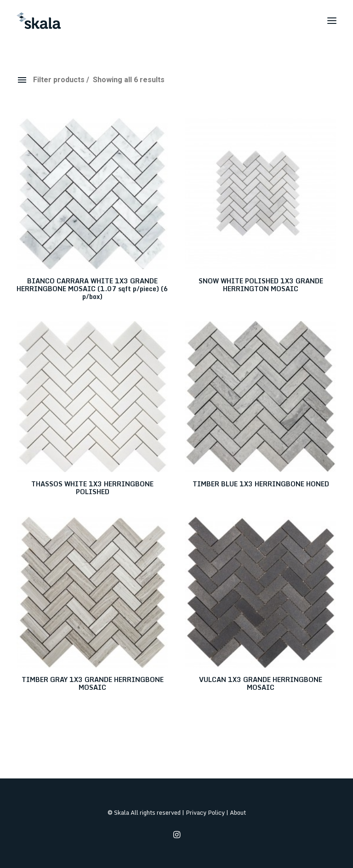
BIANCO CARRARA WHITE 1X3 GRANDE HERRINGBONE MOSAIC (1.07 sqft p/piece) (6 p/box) (92, 289)
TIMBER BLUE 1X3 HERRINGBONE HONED (261, 484)
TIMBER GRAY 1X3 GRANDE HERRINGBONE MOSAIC (93, 683)
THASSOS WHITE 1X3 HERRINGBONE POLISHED (92, 488)
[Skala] (39, 21)
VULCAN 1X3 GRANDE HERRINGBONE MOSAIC (261, 683)
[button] (332, 21)
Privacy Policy (205, 812)
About (238, 812)
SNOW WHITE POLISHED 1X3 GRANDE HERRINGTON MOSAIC (261, 285)
